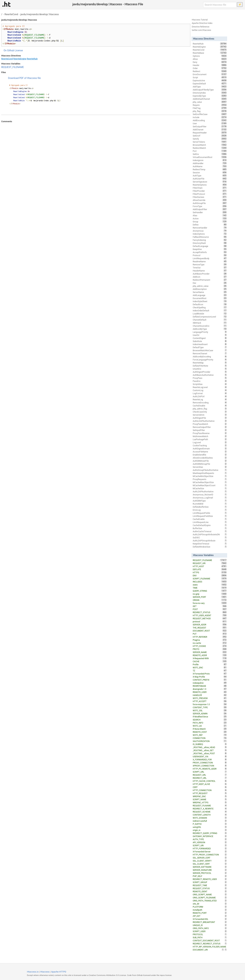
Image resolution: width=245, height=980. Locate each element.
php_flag (210, 111)
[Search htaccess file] (220, 5)
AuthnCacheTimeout (210, 531)
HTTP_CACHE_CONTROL (210, 781)
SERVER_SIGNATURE (210, 870)
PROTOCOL (210, 934)
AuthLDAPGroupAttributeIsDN (210, 534)
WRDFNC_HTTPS (210, 802)
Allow (210, 59)
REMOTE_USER (210, 692)
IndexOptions (210, 234)
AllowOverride (210, 200)
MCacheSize (210, 488)
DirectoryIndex (210, 93)
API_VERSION (210, 842)
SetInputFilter (210, 430)
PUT (210, 634)
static (210, 585)
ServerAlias (210, 467)
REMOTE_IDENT (210, 891)
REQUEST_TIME (210, 885)
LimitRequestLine (210, 522)
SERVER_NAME (210, 652)
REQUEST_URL (210, 775)
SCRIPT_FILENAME (210, 579)
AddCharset (210, 130)
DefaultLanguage (210, 246)
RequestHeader (210, 133)
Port (210, 151)
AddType (210, 87)
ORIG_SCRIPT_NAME (210, 894)
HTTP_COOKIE (210, 646)
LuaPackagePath (210, 439)
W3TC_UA (210, 726)
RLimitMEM (210, 504)
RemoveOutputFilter (210, 427)
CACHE (210, 661)
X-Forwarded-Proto (210, 674)
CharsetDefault (210, 320)
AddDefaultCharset (210, 99)
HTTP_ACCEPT (210, 701)
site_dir (210, 904)
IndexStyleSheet (210, 301)
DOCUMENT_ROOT (210, 631)
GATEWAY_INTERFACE (210, 836)
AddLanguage (210, 295)
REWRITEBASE (210, 686)
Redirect (210, 71)
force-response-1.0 (210, 704)
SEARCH (210, 720)
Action (210, 218)
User (210, 123)
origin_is (210, 830)
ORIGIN (210, 600)
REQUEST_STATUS (210, 888)
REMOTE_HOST (210, 732)
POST (210, 609)
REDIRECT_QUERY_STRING (210, 833)
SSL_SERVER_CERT (210, 858)
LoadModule (210, 314)
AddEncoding (210, 120)
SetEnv (210, 154)
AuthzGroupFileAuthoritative (210, 470)
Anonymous (210, 231)
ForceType (210, 206)
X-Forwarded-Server (210, 852)
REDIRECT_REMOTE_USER (210, 879)
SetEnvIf (210, 136)
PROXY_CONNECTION (210, 763)
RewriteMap (210, 363)
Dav (210, 283)
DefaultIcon (210, 304)
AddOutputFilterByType (210, 90)
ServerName (210, 292)
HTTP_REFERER (210, 637)
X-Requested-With (210, 658)
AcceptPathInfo (210, 252)
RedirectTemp (210, 169)
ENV (210, 575)
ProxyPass (210, 378)
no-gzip (210, 594)
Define (210, 225)
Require (210, 105)
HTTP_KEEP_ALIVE (210, 784)
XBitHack (210, 323)
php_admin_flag (210, 409)
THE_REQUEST (210, 628)
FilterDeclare (210, 197)
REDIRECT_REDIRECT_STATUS (210, 944)
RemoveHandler (210, 228)
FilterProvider (210, 191)
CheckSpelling (210, 307)
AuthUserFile (210, 179)
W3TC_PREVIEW (210, 698)
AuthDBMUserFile (210, 461)
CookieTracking (210, 445)
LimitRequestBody (210, 258)
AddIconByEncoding (210, 356)
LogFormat (210, 393)
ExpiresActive (210, 80)
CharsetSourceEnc (210, 326)
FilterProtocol (210, 194)
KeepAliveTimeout (210, 544)
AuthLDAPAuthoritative (210, 491)
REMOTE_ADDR (210, 655)
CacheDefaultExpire (210, 525)
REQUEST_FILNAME (210, 806)
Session (210, 172)
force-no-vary (210, 603)
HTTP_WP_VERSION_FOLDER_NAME (210, 947)
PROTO (210, 649)
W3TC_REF (210, 735)
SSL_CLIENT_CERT (210, 864)
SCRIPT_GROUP (210, 882)
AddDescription (210, 289)
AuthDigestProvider (210, 372)
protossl (210, 621)
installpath (210, 910)
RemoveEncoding (210, 402)
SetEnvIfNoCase (210, 114)
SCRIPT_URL (210, 772)
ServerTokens (210, 142)
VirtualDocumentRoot (210, 157)
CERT (210, 787)
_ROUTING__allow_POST (210, 753)
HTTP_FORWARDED (210, 848)
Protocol (210, 255)
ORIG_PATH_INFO (210, 928)
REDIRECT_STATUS (210, 612)
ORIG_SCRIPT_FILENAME (210, 898)
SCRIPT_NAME (210, 799)
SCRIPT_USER (210, 931)
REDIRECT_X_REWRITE (210, 809)
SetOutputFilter (210, 126)
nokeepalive (210, 683)
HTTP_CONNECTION (210, 790)
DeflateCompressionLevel (210, 317)
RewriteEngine (20, 59)
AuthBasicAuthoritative (210, 375)
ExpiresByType (210, 96)
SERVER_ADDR (210, 625)
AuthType (210, 176)
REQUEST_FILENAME (13, 67)
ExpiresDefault (210, 83)
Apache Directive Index (202, 23)
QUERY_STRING (210, 591)
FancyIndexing (210, 240)
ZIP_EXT (210, 916)
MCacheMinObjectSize (210, 476)
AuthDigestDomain (210, 449)
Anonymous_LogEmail (210, 498)
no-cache (210, 643)
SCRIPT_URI (210, 845)
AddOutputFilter (210, 209)
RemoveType (210, 264)
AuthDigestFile (210, 418)
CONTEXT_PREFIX (210, 680)
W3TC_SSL (210, 710)
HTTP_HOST (210, 566)
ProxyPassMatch (210, 424)
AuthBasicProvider (210, 274)
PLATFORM (210, 907)
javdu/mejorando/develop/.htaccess (39, 14)
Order (210, 68)
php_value (210, 102)
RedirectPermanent (210, 280)
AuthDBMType (210, 501)
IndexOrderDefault (210, 310)
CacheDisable (210, 406)
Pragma (210, 640)
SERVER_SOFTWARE (210, 867)
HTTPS (210, 572)
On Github (9, 50)
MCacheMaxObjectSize (210, 482)
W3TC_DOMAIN (210, 818)
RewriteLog (210, 399)
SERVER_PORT (210, 597)
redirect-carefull (210, 821)
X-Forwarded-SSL (210, 919)
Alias (210, 215)
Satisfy (210, 139)
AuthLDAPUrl (210, 396)
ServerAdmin (210, 415)
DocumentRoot (210, 298)
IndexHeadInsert (210, 344)
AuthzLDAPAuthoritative (210, 421)
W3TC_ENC (210, 667)
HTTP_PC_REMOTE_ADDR (210, 769)
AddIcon (210, 277)
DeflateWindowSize (210, 547)
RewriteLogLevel (210, 387)
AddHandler (210, 163)
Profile (210, 664)
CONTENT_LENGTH (210, 815)
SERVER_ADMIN (210, 713)
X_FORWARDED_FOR (210, 759)
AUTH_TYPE (210, 839)
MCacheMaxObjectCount (210, 485)
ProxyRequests (210, 479)
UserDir (210, 335)
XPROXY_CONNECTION (210, 766)
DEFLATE (210, 569)
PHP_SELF (210, 876)
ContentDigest (210, 338)
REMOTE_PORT (210, 913)
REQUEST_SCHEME (210, 812)
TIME (210, 588)
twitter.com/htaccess (201, 30)
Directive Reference (201, 27)
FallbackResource (210, 237)
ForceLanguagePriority (210, 360)
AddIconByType (210, 329)
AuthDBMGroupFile (210, 464)
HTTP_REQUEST (210, 793)
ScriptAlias (210, 384)
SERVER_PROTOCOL (210, 873)
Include (210, 117)
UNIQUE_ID (210, 925)
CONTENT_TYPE (210, 707)
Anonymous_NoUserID (210, 495)
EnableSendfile (210, 455)
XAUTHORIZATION (210, 741)
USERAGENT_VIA (210, 756)
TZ (210, 671)
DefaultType (210, 347)
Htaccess (45, 972)
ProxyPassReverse (210, 433)
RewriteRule (32, 59)
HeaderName (210, 271)
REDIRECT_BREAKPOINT (210, 922)
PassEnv (210, 381)
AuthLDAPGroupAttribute (210, 541)
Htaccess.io (33, 972)
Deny (210, 62)
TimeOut (210, 268)
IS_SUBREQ (210, 744)
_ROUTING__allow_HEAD (210, 747)
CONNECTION (210, 738)
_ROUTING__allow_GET (210, 750)
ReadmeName (210, 261)
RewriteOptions (210, 185)
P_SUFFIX (210, 824)
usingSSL (210, 827)
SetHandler (210, 212)
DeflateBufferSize (210, 507)
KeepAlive (210, 249)
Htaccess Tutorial (200, 20)
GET (210, 606)
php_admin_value (210, 286)
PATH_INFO (210, 723)
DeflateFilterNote (210, 366)
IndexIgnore (210, 160)
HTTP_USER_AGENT (210, 615)
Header (210, 65)
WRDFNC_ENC (210, 796)
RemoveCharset (210, 353)
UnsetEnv (210, 369)
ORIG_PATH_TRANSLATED (210, 901)
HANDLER (210, 695)
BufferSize (210, 528)
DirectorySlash (210, 243)
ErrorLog (210, 510)
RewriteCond (11, 14)
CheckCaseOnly (210, 412)
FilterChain (210, 188)
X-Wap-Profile (210, 677)
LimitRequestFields (210, 513)
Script (210, 77)
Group (210, 222)
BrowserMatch (210, 145)
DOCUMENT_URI (209, 950)
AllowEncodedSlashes (210, 458)
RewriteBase (210, 53)
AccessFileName (210, 452)
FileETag (210, 108)
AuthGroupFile (210, 203)
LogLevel (210, 442)
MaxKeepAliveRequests (210, 473)
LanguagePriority (210, 332)
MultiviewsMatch (210, 436)
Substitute (210, 341)
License (19, 50)
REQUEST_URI (210, 563)
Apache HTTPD (59, 972)
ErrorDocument (210, 74)
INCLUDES (210, 582)
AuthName (210, 166)
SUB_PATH (210, 937)
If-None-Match (210, 729)
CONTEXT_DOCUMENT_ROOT (210, 940)
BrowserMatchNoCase (210, 350)
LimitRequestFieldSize (210, 516)
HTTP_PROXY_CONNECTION (210, 855)
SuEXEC (210, 537)
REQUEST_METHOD (210, 618)
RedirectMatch (210, 148)
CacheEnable (210, 519)
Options (210, 56)
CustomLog (210, 390)
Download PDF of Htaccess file (24, 78)
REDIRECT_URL (210, 778)
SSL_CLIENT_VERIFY (210, 861)
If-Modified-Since (210, 717)
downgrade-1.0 (210, 689)
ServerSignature (210, 182)
